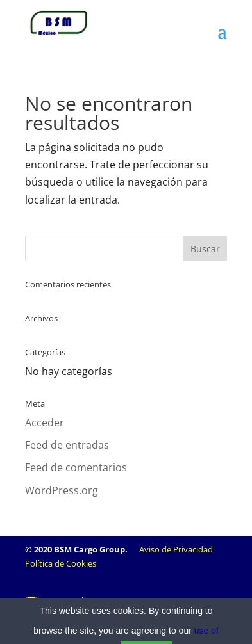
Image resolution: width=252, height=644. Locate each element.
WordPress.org (62, 490)
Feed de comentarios (76, 467)
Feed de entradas (67, 445)
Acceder (45, 423)
